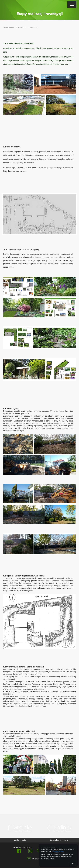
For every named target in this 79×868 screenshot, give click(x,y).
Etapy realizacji (33, 27)
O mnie (21, 27)
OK (72, 863)
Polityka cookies (23, 848)
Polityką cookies (58, 851)
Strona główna (8, 27)
